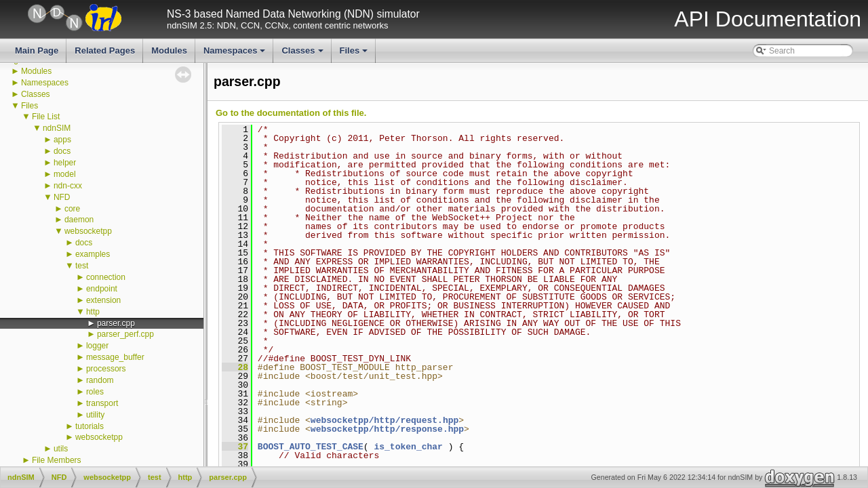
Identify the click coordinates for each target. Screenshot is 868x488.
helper (65, 163)
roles (95, 392)
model (65, 174)
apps (62, 140)
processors (106, 369)
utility (95, 415)
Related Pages (105, 50)
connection (106, 277)
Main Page (37, 50)
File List (46, 117)
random (100, 380)
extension (103, 300)
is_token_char (408, 447)
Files (355, 54)
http (93, 312)
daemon (79, 220)
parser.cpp (116, 323)
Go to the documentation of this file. (291, 113)
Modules (169, 50)
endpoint (102, 289)
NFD (62, 197)
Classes (303, 54)
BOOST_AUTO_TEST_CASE (311, 447)
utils (61, 449)
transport (102, 403)
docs (62, 151)
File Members (57, 460)
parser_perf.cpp (125, 334)
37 (235, 447)
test (82, 266)
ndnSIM (57, 128)
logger (97, 346)
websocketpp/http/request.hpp (384, 420)
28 (235, 367)
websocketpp (88, 231)
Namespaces (236, 54)
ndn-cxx (68, 186)
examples (93, 254)
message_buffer (115, 357)
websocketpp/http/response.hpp (387, 429)
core (72, 209)
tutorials (90, 426)
